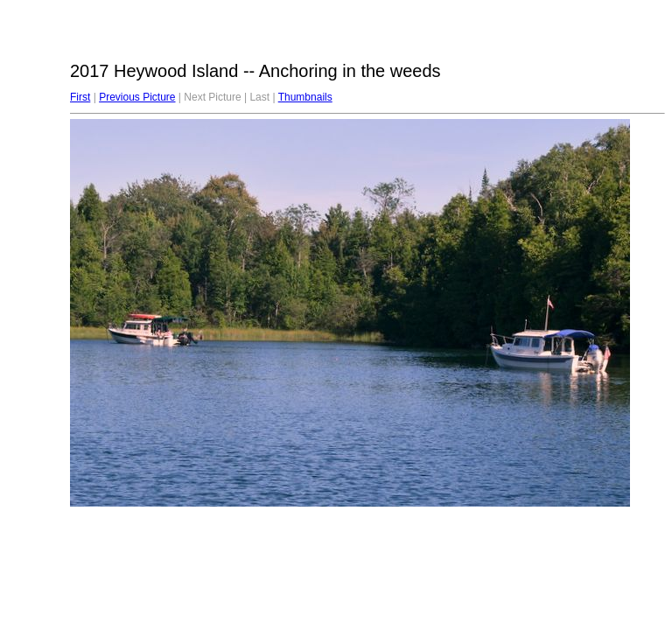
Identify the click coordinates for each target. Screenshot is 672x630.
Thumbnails (305, 97)
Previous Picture (137, 97)
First (80, 97)
